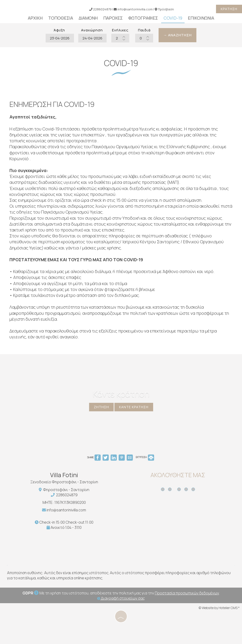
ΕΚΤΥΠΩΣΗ (145, 457)
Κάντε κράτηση (134, 407)
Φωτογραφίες (143, 18)
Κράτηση (229, 9)
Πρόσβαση (166, 9)
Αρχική (35, 18)
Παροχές (113, 18)
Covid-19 (173, 18)
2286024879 (67, 495)
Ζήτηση (101, 407)
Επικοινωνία (201, 18)
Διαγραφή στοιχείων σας (121, 598)
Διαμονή (88, 18)
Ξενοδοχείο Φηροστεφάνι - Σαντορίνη (64, 482)
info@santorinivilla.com (133, 9)
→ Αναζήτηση (177, 35)
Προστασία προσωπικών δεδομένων (187, 593)
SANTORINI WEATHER (181, 536)
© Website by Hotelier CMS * (219, 608)
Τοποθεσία (61, 18)
